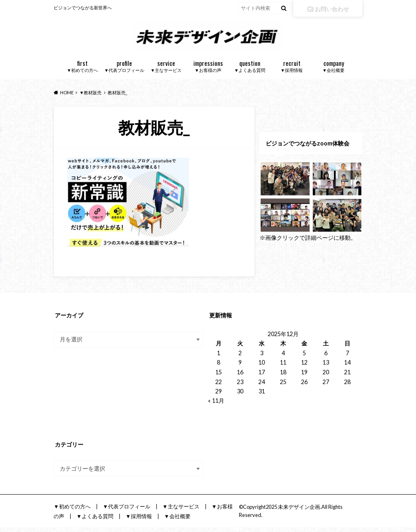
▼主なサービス (166, 71)
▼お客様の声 (208, 71)
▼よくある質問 (250, 71)
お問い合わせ (328, 8)
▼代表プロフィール (125, 71)
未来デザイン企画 (299, 512)
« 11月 (216, 405)
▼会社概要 (334, 71)
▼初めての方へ (83, 71)
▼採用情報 (292, 71)
